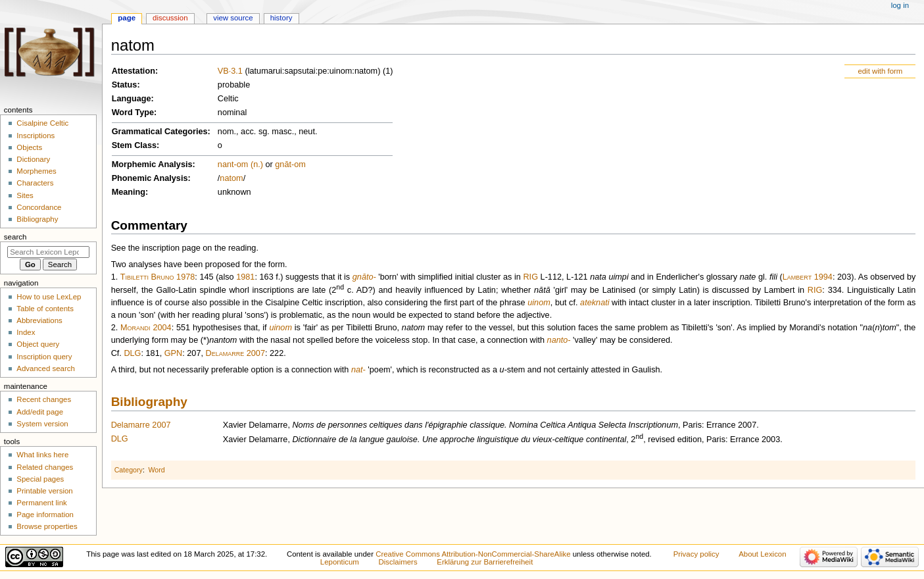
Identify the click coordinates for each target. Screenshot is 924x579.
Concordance (39, 207)
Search (15, 237)
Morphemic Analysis (152, 164)
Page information (45, 515)
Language (132, 99)
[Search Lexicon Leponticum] (48, 252)
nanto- (559, 340)
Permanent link (41, 503)
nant (226, 164)
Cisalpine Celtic (42, 123)
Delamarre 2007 (235, 353)
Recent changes (44, 399)
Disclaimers (398, 562)
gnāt (283, 164)
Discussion (170, 18)
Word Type (133, 113)
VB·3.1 (230, 71)
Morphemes (36, 171)
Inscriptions (36, 136)
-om (299, 164)
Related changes (45, 467)
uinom (539, 303)
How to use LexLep (49, 297)
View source (233, 18)
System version (42, 424)
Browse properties (47, 526)
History (281, 18)
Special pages (40, 479)
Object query (38, 344)
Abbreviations (39, 320)
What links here (42, 455)
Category (129, 470)
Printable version (44, 491)
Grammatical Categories (160, 132)
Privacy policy (696, 554)
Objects (29, 147)
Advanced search (46, 368)
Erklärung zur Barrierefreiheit (485, 562)
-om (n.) (249, 164)
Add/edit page (40, 412)
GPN (174, 353)
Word (156, 470)
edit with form (880, 71)
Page (127, 18)
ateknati (595, 303)
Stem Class (134, 145)
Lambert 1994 (808, 277)
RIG (530, 277)
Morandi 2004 (146, 328)
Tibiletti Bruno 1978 (158, 277)
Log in (900, 5)
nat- (358, 370)
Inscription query (44, 357)
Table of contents (45, 309)
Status (125, 85)
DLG (132, 353)
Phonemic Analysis (150, 178)
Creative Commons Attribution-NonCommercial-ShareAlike (473, 554)
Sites (25, 195)
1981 (245, 277)
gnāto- (364, 277)
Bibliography (149, 402)
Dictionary (33, 159)
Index (26, 332)
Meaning (129, 192)
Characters (35, 183)
